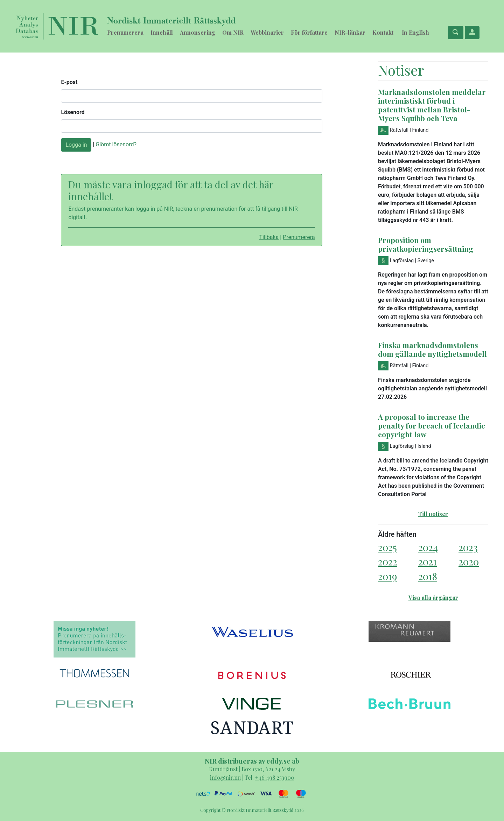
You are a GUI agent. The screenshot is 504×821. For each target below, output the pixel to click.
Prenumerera (125, 32)
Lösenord (73, 112)
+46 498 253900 (275, 777)
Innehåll (162, 32)
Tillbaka (269, 237)
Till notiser (433, 514)
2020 (469, 561)
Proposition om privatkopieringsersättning (426, 244)
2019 (387, 576)
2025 (387, 547)
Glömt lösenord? (116, 144)
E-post (69, 82)
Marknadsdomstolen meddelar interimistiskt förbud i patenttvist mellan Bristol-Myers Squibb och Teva (432, 105)
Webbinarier (267, 32)
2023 (468, 547)
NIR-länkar (350, 32)
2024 (428, 547)
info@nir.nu (225, 777)
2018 (428, 576)
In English (415, 32)
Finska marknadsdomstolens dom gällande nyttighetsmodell (432, 349)
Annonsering (198, 32)
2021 (428, 561)
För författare (309, 32)
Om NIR (233, 32)
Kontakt (383, 32)
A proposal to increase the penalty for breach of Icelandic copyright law (432, 425)
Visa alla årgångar (433, 597)
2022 (388, 561)
